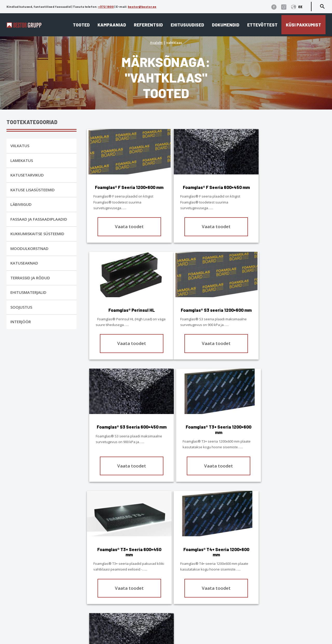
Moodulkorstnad (29, 248)
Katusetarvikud (27, 175)
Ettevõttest (262, 25)
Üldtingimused (41, 627)
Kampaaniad (112, 25)
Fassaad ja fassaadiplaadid (39, 219)
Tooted (81, 25)
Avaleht (156, 43)
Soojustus (21, 307)
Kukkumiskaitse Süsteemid (37, 234)
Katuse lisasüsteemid (33, 190)
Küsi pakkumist (303, 25)
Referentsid (148, 25)
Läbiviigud (21, 204)
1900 (67, 589)
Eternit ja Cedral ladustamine (198, 601)
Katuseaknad (24, 263)
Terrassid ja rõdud (30, 278)
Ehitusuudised (187, 25)
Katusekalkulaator (186, 571)
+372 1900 (106, 6)
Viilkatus (20, 146)
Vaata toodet (126, 232)
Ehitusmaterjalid (28, 292)
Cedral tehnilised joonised (194, 616)
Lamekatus (22, 160)
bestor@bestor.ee (142, 6)
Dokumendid (226, 25)
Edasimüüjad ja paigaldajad (197, 594)
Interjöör (21, 322)
